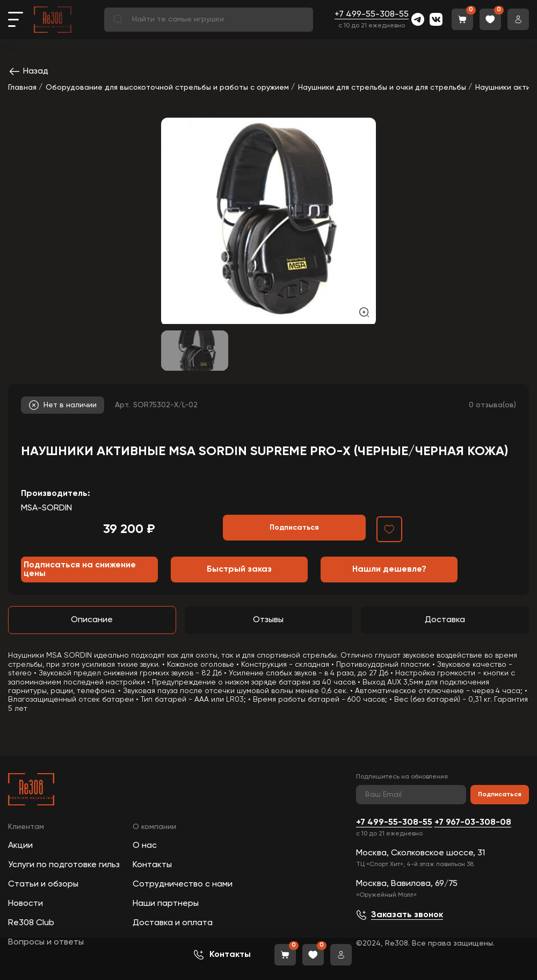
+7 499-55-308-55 (372, 15)
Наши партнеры (166, 904)
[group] (268, 221)
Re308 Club (31, 923)
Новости (26, 904)
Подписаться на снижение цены (80, 570)
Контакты (152, 865)
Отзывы (268, 620)
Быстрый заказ (239, 570)
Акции (20, 846)
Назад (28, 71)
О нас (145, 846)
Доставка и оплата (173, 923)
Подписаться (500, 795)
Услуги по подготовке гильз (64, 865)
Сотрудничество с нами (183, 884)
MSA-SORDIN (46, 508)
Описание (92, 620)
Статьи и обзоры (43, 884)
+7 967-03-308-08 (473, 823)
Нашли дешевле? (389, 570)
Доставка (445, 620)
